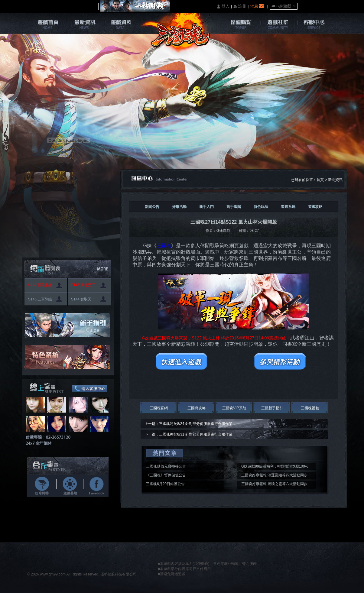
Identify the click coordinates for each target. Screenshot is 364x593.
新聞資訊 (335, 180)
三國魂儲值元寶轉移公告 (166, 466)
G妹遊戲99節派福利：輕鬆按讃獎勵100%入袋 (275, 467)
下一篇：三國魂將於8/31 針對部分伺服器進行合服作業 (188, 434)
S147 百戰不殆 (40, 285)
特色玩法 (261, 207)
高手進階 (234, 207)
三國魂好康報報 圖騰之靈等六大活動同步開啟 (274, 485)
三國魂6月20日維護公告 (165, 484)
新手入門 (206, 207)
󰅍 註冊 (240, 6)
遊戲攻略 (315, 207)
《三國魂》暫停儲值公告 (166, 475)
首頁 (320, 180)
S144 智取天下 (83, 299)
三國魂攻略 (197, 408)
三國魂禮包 (310, 408)
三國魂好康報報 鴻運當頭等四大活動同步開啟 (274, 476)
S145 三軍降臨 (40, 299)
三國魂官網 (159, 408)
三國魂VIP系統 (234, 408)
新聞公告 (152, 207)
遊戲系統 (288, 207)
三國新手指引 (272, 408)
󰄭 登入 (223, 6)
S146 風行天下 (83, 285)
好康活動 (179, 207)
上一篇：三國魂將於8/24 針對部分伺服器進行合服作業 (188, 424)
